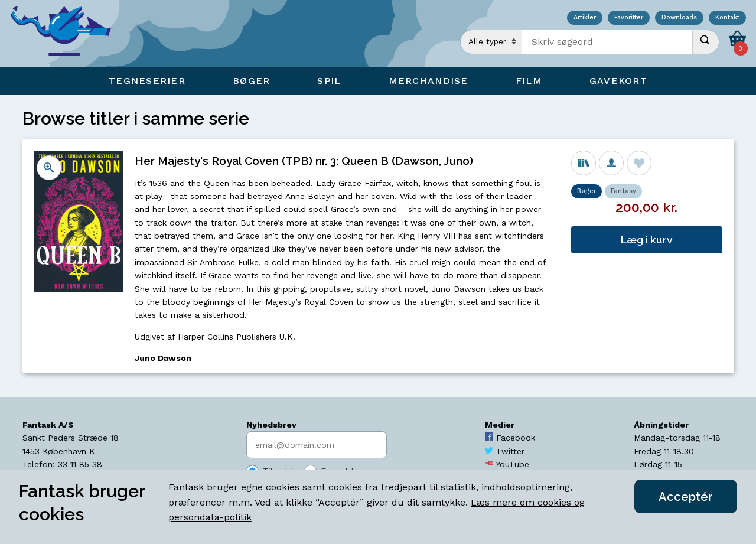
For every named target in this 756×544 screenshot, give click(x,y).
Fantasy (623, 191)
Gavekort (618, 81)
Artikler (585, 18)
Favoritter (629, 18)
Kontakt (727, 18)
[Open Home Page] (67, 33)
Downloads (679, 18)
